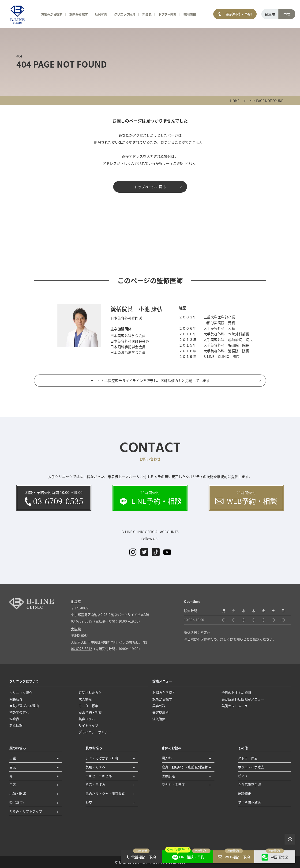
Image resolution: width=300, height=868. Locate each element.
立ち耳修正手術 (249, 784)
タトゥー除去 (248, 758)
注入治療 (159, 719)
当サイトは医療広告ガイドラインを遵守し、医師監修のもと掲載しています (150, 380)
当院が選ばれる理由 (24, 706)
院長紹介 (16, 699)
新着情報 (16, 725)
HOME (235, 101)
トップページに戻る (150, 187)
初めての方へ (19, 712)
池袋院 (76, 601)
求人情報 (85, 699)
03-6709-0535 (82, 621)
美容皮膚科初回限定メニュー (243, 699)
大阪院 (76, 629)
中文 (287, 14)
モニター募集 (88, 706)
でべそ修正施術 (249, 802)
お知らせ (240, 639)
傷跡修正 (244, 793)
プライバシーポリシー (95, 732)
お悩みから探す (52, 14)
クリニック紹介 (125, 14)
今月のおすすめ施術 (236, 692)
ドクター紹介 (167, 14)
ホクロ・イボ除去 (251, 767)
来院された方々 (90, 692)
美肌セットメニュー (236, 706)
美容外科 (159, 706)
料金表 (147, 14)
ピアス (243, 776)
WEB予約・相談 (90, 712)
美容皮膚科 (161, 712)
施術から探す (79, 14)
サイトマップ (88, 725)
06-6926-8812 (82, 649)
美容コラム (87, 719)
